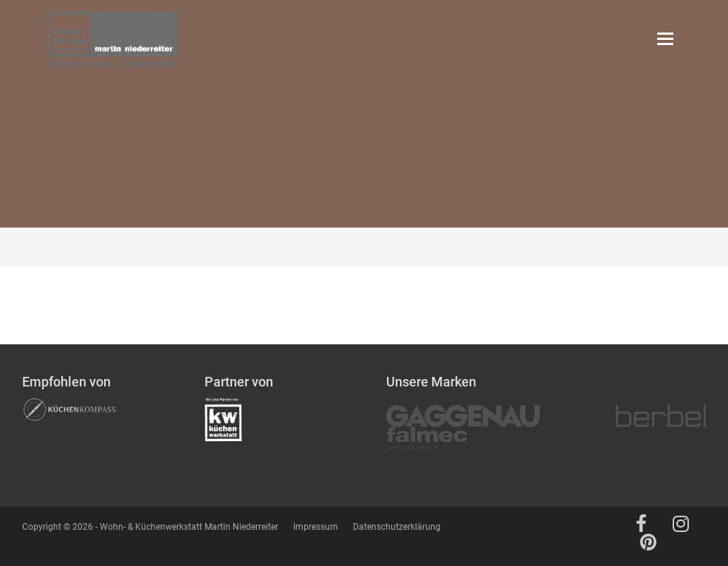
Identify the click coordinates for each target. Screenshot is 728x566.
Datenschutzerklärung (397, 527)
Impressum (316, 527)
